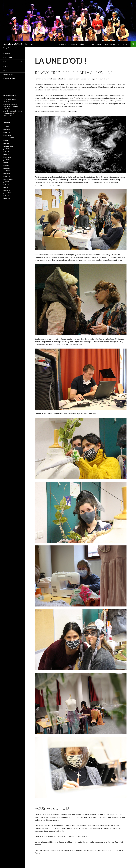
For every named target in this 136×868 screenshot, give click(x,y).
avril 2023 (6, 152)
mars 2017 (7, 190)
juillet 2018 (7, 182)
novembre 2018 (8, 179)
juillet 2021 (7, 165)
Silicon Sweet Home (10, 99)
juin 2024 (6, 141)
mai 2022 (6, 163)
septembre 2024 (9, 138)
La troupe (62, 44)
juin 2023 (6, 149)
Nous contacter (123, 44)
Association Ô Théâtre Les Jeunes (19, 44)
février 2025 (7, 132)
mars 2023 (7, 154)
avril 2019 (6, 171)
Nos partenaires (109, 44)
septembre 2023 (9, 146)
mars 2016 (7, 198)
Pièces (82, 44)
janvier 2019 (7, 176)
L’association (73, 44)
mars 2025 (7, 130)
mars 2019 (7, 174)
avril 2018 (6, 185)
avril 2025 (6, 127)
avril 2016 (6, 196)
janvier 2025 (7, 135)
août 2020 (7, 168)
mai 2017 (6, 187)
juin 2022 (6, 160)
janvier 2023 (7, 157)
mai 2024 (6, 143)
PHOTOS (91, 44)
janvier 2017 (7, 193)
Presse (99, 44)
